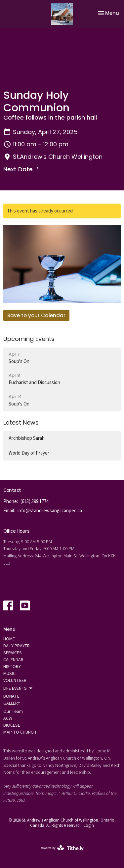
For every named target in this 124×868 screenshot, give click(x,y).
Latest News (21, 422)
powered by (62, 848)
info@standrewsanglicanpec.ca (50, 511)
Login (89, 826)
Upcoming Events (29, 339)
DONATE (11, 696)
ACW (8, 718)
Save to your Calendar (36, 315)
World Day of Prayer (29, 453)
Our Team (13, 712)
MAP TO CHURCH (20, 732)
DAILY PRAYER (17, 646)
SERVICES (13, 653)
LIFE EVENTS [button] (18, 688)
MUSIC (9, 674)
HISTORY (12, 667)
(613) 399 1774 (35, 502)
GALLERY (12, 703)
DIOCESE (12, 725)
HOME (9, 639)
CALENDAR (13, 660)
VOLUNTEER (15, 681)
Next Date (22, 169)
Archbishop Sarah (27, 438)
